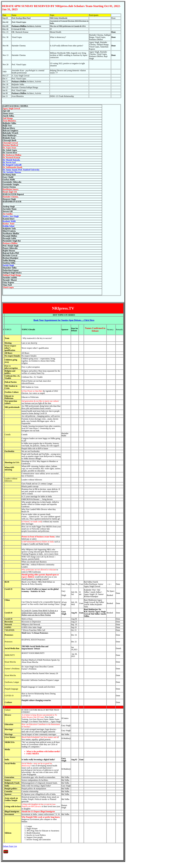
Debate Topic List (10, 846)
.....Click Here (64, 320)
